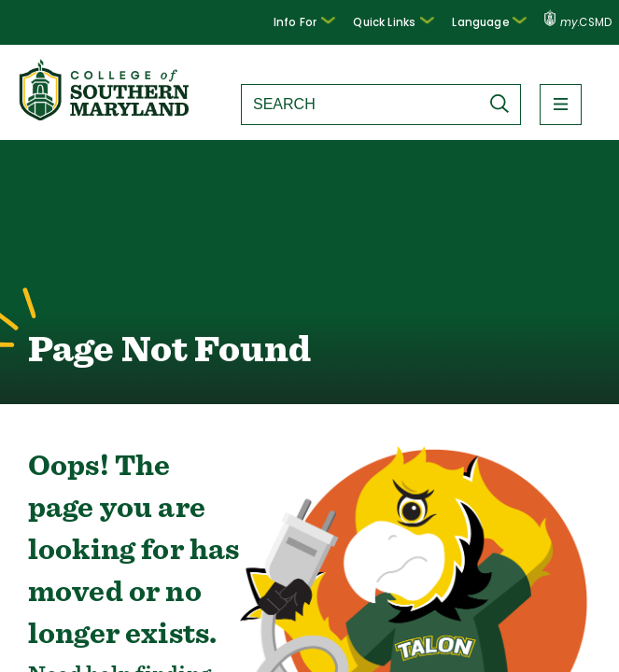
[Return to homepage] (106, 115)
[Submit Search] (504, 104)
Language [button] (494, 20)
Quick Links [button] (405, 20)
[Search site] (360, 105)
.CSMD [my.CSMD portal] (578, 22)
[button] (321, 22)
